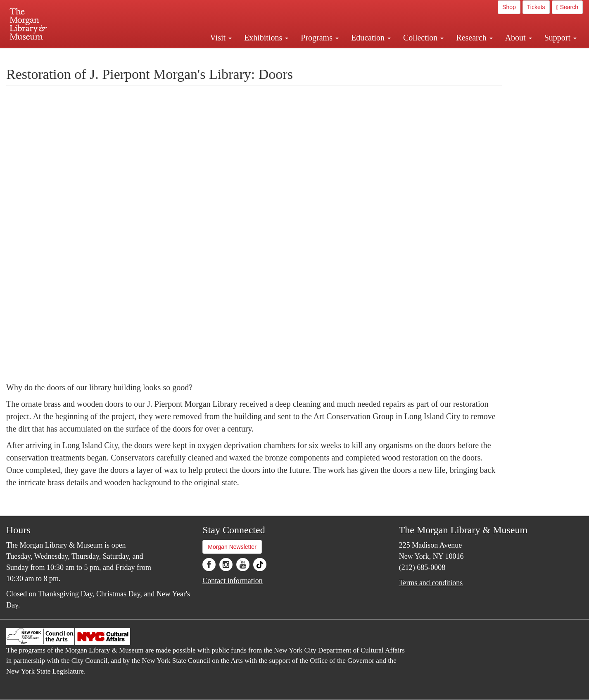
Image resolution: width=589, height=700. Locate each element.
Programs (320, 38)
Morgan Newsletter (232, 547)
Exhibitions (266, 38)
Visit (221, 38)
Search (567, 7)
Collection (423, 38)
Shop (509, 7)
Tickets (536, 7)
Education (371, 38)
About (519, 38)
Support (560, 38)
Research (474, 38)
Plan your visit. (196, 55)
